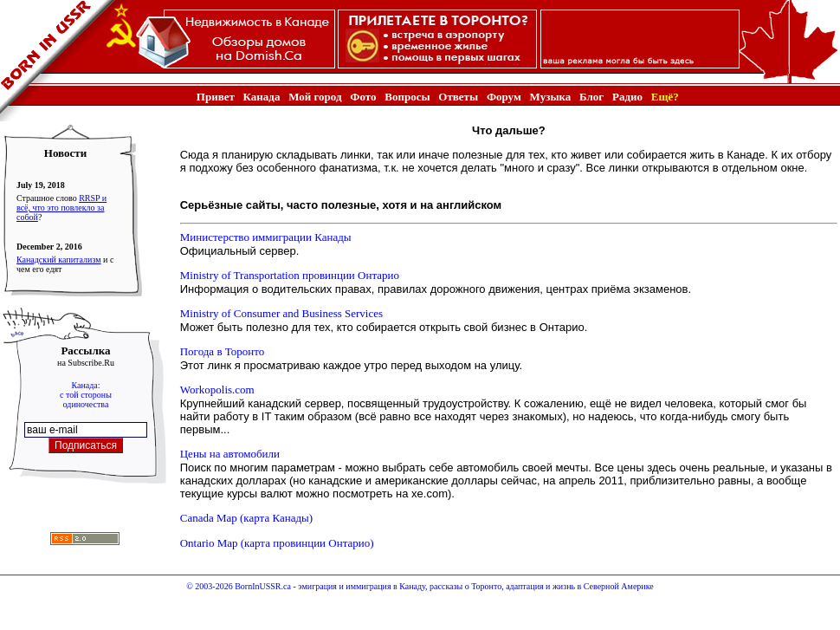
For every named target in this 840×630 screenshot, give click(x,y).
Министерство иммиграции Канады (266, 237)
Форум (504, 97)
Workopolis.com (217, 390)
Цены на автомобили (230, 454)
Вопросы (407, 97)
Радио (627, 97)
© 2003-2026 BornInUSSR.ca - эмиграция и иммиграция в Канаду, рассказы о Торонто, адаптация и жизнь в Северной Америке (420, 586)
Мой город (315, 97)
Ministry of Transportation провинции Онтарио (290, 275)
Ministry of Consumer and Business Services (281, 313)
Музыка (551, 97)
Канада (262, 97)
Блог (591, 97)
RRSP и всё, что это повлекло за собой (61, 208)
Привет (216, 97)
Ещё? (665, 97)
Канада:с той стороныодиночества (86, 395)
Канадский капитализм (59, 260)
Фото (363, 97)
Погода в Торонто (222, 351)
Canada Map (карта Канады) (246, 518)
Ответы (458, 97)
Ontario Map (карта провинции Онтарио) (277, 543)
